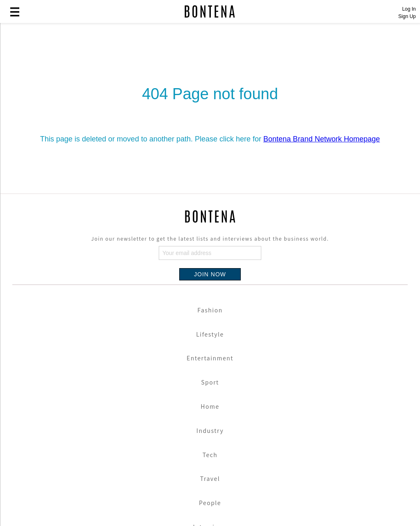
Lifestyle (210, 334)
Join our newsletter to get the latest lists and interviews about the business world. (210, 238)
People (210, 503)
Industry (210, 430)
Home (210, 406)
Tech (210, 455)
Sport (210, 382)
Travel (210, 478)
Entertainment (210, 358)
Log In (409, 9)
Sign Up (407, 16)
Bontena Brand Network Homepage (322, 139)
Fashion (210, 310)
